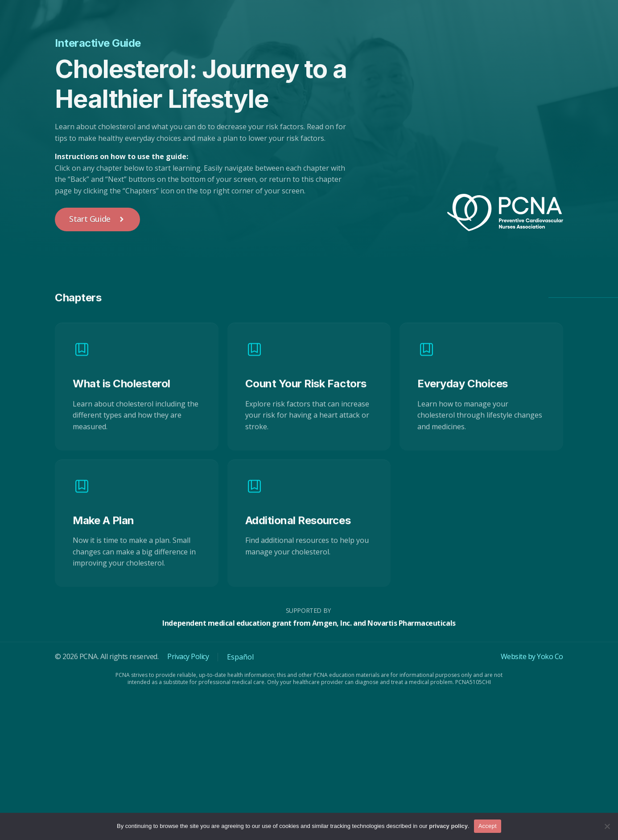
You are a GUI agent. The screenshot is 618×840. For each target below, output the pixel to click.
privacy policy (448, 826)
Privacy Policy (188, 656)
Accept (488, 826)
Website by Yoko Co (532, 656)
